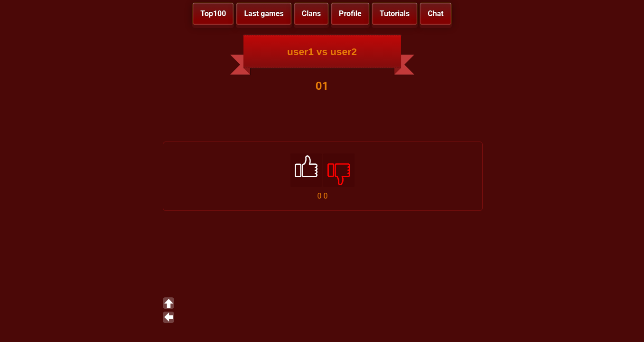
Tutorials (395, 14)
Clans (311, 14)
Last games (264, 14)
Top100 (213, 14)
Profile (350, 14)
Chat (435, 14)
